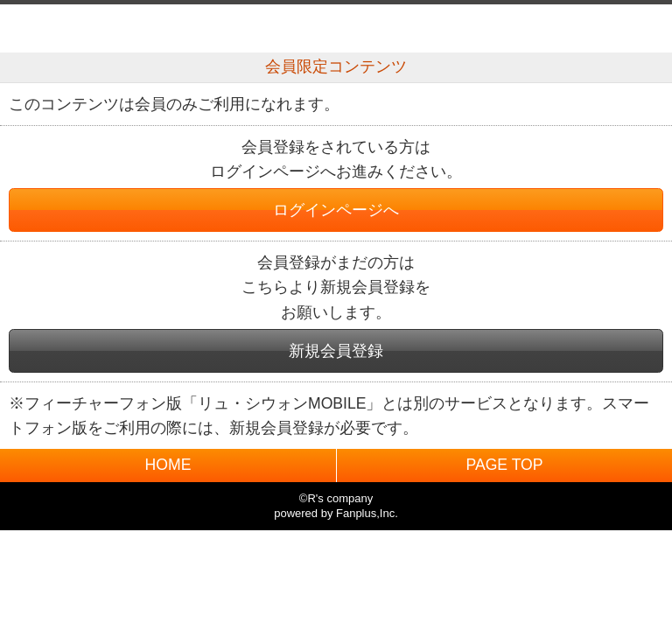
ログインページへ (336, 210)
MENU (639, 28)
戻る (33, 28)
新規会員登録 (336, 351)
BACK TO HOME (336, 24)
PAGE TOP (504, 465)
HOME (168, 465)
